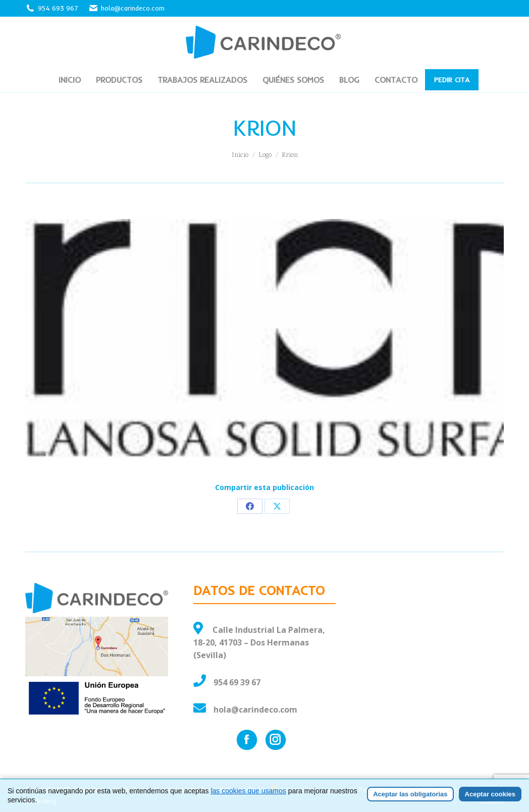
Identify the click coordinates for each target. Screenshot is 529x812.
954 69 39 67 (237, 682)
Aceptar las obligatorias (410, 795)
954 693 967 (58, 8)
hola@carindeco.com (126, 8)
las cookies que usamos (248, 792)
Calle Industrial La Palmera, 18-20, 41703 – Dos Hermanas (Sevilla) (259, 642)
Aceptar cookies (490, 795)
